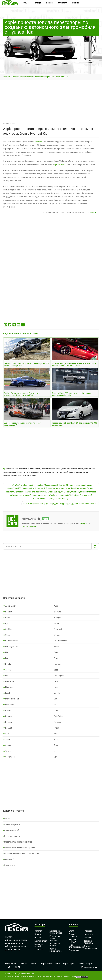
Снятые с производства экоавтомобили (21, 853)
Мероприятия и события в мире (18, 842)
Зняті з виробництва (56, 950)
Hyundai (56, 664)
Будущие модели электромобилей (54, 472)
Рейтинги (88, 938)
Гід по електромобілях (76, 946)
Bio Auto (56, 612)
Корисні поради (73, 941)
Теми (57, 964)
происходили (60, 165)
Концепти (88, 934)
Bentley (7, 612)
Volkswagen (9, 757)
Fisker (55, 652)
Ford (6, 658)
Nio (54, 705)
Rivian (55, 728)
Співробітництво (85, 964)
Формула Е (8, 859)
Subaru (7, 745)
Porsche (56, 722)
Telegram (84, 523)
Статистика (74, 950)
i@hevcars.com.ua (89, 967)
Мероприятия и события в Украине (19, 848)
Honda (7, 664)
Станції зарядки (73, 935)
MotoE (6, 819)
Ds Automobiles (59, 641)
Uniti (55, 751)
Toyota (7, 751)
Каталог (38, 931)
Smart (7, 740)
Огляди (38, 934)
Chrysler (8, 635)
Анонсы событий (11, 830)
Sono (55, 740)
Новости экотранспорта (22, 77)
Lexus (55, 681)
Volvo (55, 757)
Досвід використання (90, 947)
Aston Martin (10, 606)
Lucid (6, 693)
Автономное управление (51, 469)
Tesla (55, 745)
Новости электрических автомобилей (51, 77)
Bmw (6, 618)
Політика (23, 964)
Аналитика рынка (11, 825)
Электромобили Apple (27, 476)
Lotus (55, 687)
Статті (72, 931)
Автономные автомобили (73, 469)
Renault (8, 728)
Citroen (56, 635)
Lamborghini (58, 676)
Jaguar (7, 670)
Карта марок (69, 964)
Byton (55, 623)
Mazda (56, 693)
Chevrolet (57, 629)
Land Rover (9, 681)
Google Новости (29, 527)
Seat (6, 734)
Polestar (8, 722)
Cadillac (8, 629)
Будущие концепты (12, 836)
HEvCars (7, 77)
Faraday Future (11, 647)
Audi (55, 606)
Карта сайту (46, 964)
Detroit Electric (10, 641)
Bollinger (56, 618)
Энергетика (9, 865)
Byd (6, 623)
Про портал (10, 964)
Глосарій (88, 931)
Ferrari (55, 647)
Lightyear (8, 687)
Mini (54, 699)
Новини (38, 938)
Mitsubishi (8, 705)
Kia (6, 676)
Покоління (39, 950)
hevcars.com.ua (92, 213)
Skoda (55, 734)
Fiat (6, 652)
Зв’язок (34, 964)
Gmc (55, 658)
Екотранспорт (41, 941)
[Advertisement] (51, 102)
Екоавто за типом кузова (56, 932)
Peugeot (8, 716)
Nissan (7, 710)
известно (38, 142)
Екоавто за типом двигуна (55, 938)
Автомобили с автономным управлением (23, 469)
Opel (55, 710)
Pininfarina (57, 716)
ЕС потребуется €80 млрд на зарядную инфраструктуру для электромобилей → (60, 504)
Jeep (55, 670)
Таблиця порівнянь (88, 942)
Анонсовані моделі (55, 945)
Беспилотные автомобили (28, 472)
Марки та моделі (39, 945)
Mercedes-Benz (11, 699)
